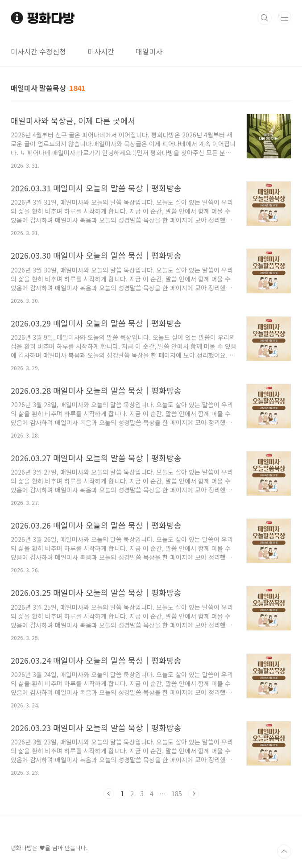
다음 (194, 794)
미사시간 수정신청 (38, 51)
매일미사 (149, 51)
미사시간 (101, 51)
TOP (284, 851)
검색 (265, 18)
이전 (109, 794)
